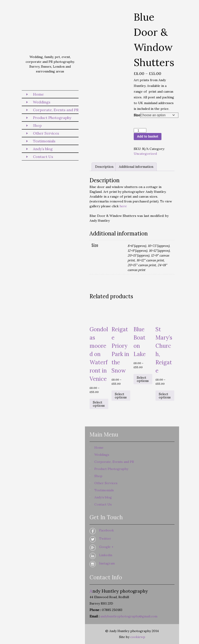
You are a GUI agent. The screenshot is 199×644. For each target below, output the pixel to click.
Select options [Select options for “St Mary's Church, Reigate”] (165, 396)
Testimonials (44, 141)
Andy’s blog (43, 149)
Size (137, 115)
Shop (37, 125)
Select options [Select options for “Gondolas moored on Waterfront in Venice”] (99, 404)
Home (38, 94)
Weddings (42, 102)
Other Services (46, 133)
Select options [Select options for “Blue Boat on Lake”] (143, 379)
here (123, 206)
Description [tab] (104, 167)
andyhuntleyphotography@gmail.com (129, 616)
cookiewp (138, 637)
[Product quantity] (140, 130)
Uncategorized (145, 154)
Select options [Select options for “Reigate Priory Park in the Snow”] (121, 396)
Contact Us (43, 157)
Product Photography (52, 118)
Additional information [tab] (136, 167)
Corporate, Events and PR (56, 110)
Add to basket (148, 136)
